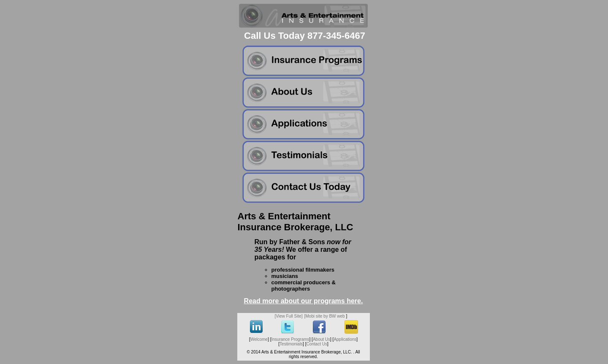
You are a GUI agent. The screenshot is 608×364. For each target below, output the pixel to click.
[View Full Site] (289, 316)
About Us (322, 339)
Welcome (259, 339)
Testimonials (291, 344)
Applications (345, 339)
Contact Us (316, 344)
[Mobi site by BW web (325, 316)
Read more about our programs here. (304, 301)
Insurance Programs (290, 339)
